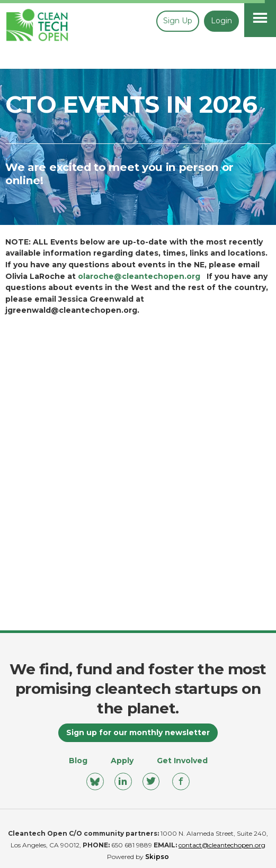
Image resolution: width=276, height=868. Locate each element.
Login (221, 21)
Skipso (157, 857)
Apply (122, 761)
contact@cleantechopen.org (222, 845)
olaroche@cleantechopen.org (139, 276)
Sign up (178, 21)
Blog (78, 761)
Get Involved (182, 761)
